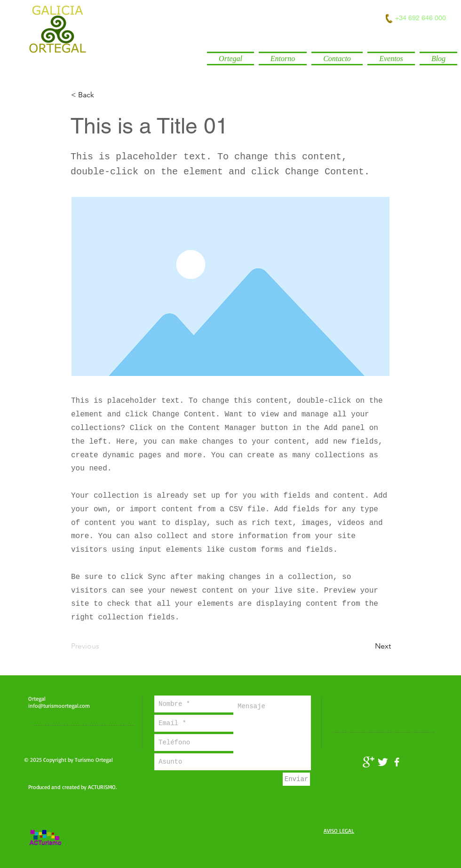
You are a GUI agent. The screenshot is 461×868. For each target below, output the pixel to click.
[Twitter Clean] (383, 762)
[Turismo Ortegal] (369, 762)
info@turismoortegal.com (59, 706)
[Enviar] (296, 779)
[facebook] (397, 762)
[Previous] (102, 646)
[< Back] (102, 95)
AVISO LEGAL (339, 831)
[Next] (367, 646)
